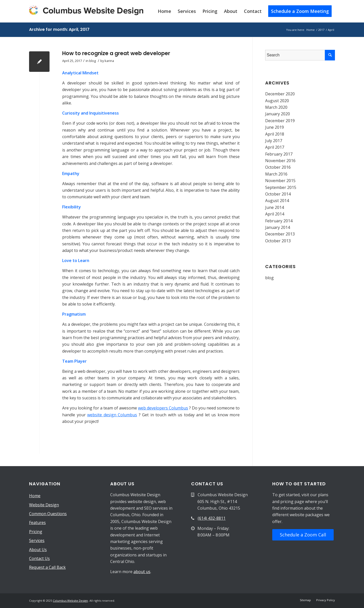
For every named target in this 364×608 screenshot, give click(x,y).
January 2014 (278, 227)
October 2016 (278, 167)
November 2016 (280, 161)
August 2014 (277, 201)
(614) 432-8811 (212, 518)
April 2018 (275, 134)
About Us (38, 550)
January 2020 (278, 114)
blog (93, 61)
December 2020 (280, 94)
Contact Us (39, 558)
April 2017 (275, 147)
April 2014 (275, 214)
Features (37, 523)
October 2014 (278, 194)
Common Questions (48, 514)
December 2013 (280, 234)
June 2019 (275, 127)
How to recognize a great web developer (116, 53)
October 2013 (278, 241)
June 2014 (275, 207)
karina (109, 61)
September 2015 (281, 187)
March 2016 (276, 174)
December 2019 (280, 121)
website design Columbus (112, 415)
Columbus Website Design (70, 601)
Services (37, 540)
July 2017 (274, 141)
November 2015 (280, 181)
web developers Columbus (163, 408)
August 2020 (277, 101)
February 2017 (279, 154)
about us (142, 572)
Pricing (36, 532)
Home (35, 496)
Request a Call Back (47, 567)
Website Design (44, 505)
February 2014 (279, 221)
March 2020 (276, 107)
